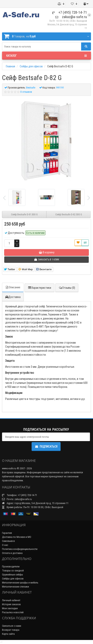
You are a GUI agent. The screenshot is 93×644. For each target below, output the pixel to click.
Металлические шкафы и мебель (20, 583)
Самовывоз (8, 541)
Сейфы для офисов (13, 579)
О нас (5, 545)
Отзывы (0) (67, 288)
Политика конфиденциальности (20, 549)
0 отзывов (26, 92)
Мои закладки (10, 608)
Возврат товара (11, 630)
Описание (13, 287)
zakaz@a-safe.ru (71, 17)
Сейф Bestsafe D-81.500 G (24, 214)
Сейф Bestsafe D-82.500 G (69, 214)
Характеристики (39, 288)
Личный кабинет (11, 600)
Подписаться (46, 447)
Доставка (13, 297)
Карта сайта (8, 634)
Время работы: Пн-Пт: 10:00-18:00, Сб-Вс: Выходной (33, 507)
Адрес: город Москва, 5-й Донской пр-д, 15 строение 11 (35, 503)
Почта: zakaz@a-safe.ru (17, 499)
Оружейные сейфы (12, 575)
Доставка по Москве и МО (17, 537)
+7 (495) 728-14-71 (70, 12)
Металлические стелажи (15, 587)
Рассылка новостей (13, 612)
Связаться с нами (12, 626)
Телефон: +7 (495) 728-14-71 (20, 495)
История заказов (11, 604)
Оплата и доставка (12, 553)
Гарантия (7, 533)
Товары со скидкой (13, 571)
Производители (11, 566)
